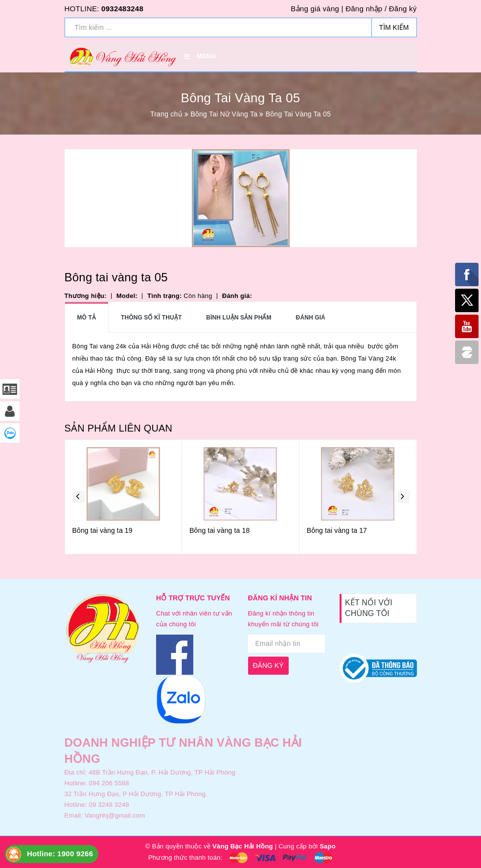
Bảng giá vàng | (317, 9)
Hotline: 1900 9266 (60, 854)
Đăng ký (403, 9)
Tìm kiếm (394, 27)
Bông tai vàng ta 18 (219, 530)
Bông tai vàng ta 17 (337, 530)
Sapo (328, 846)
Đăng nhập (364, 9)
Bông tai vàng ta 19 (103, 530)
